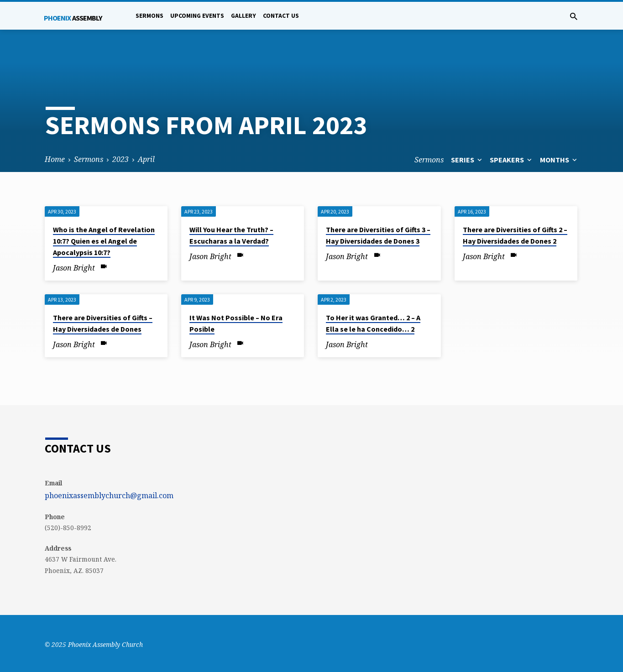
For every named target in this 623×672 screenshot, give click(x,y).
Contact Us (281, 16)
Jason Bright (74, 268)
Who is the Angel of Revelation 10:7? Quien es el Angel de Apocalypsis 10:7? (104, 241)
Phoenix (73, 18)
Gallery (243, 16)
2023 (120, 159)
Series (467, 160)
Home (55, 159)
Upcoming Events (197, 16)
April (146, 159)
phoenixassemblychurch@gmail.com (109, 495)
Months (559, 160)
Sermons (149, 16)
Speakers (512, 160)
